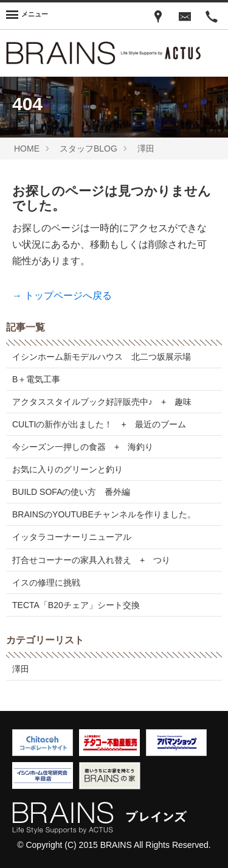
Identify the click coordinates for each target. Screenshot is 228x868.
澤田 (146, 149)
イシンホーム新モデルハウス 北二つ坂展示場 (102, 357)
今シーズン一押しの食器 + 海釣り (83, 447)
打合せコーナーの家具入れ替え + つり (91, 560)
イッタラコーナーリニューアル (72, 537)
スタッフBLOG (88, 149)
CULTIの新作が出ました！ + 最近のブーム (99, 424)
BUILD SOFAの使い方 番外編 (71, 492)
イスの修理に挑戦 (46, 583)
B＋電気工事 (36, 379)
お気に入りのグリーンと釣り (67, 469)
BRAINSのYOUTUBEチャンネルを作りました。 (104, 514)
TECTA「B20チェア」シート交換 (76, 605)
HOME (27, 149)
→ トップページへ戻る (62, 296)
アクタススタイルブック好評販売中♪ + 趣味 (102, 402)
